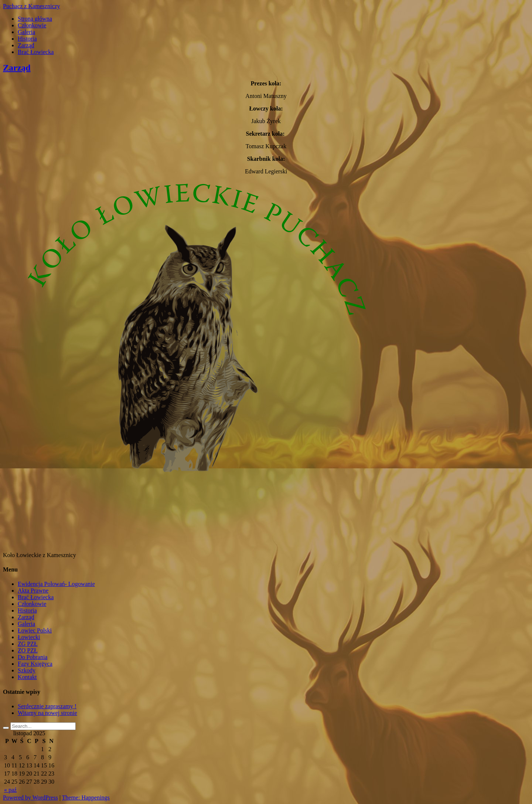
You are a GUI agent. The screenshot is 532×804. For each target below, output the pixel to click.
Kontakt (27, 677)
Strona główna (35, 19)
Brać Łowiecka (36, 52)
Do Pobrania (33, 657)
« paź (10, 790)
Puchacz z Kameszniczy (32, 6)
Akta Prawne (33, 591)
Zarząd (26, 45)
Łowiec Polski (35, 630)
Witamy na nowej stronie (47, 713)
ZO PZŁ (28, 650)
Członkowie (32, 25)
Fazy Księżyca (35, 664)
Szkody (27, 670)
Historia (27, 39)
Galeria (26, 32)
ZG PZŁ (28, 644)
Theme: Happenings (86, 798)
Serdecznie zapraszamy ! (47, 706)
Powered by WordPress (30, 798)
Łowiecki (29, 637)
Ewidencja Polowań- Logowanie (56, 584)
